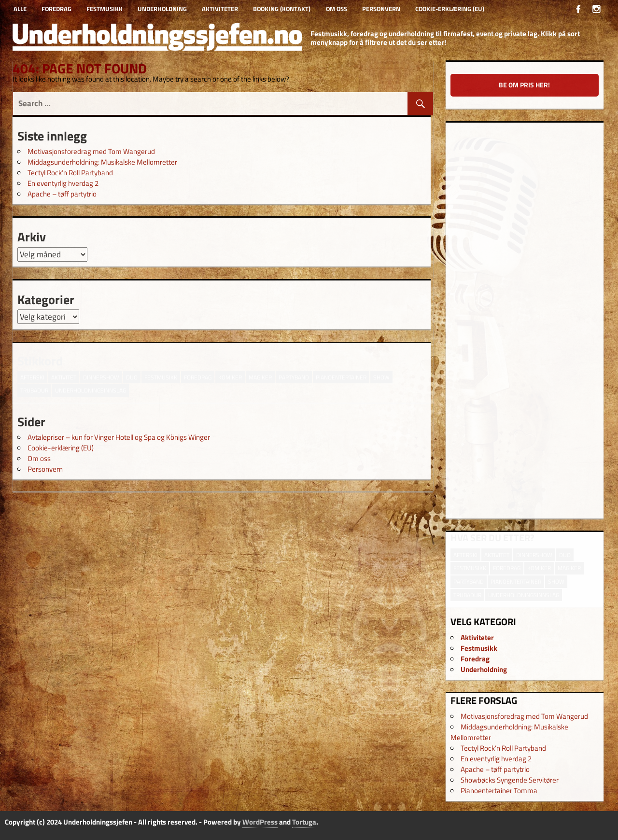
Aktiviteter (220, 9)
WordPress (260, 822)
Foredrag (56, 9)
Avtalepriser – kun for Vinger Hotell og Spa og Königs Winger (119, 437)
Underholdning (162, 9)
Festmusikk (105, 9)
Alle (20, 9)
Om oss (337, 9)
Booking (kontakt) (282, 9)
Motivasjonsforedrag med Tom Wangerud (91, 151)
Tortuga (304, 822)
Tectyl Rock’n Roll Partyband (70, 173)
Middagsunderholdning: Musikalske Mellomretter (102, 162)
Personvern (381, 9)
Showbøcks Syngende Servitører (510, 780)
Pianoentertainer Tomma (499, 791)
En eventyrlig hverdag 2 (63, 183)
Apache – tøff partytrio (62, 194)
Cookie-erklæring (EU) (450, 9)
